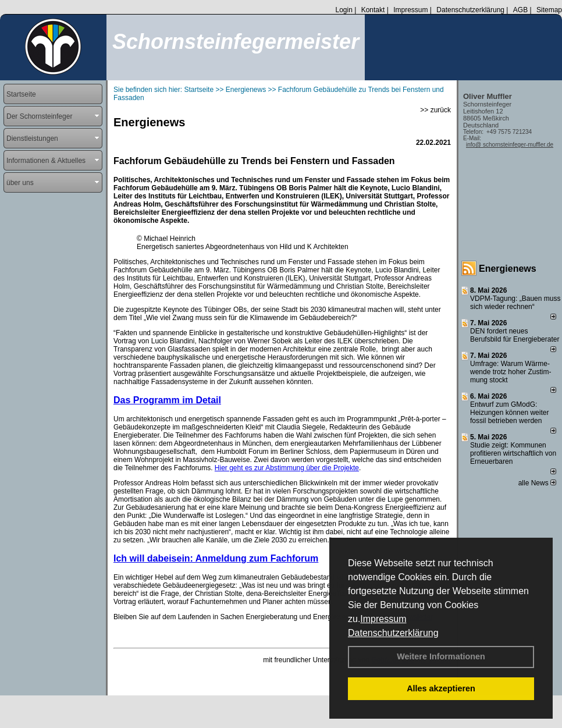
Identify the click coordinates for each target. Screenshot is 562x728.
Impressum (383, 619)
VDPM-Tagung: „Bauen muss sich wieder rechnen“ (515, 303)
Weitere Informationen (441, 656)
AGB (520, 10)
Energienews (508, 269)
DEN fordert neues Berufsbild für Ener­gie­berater (515, 335)
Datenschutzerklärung (393, 633)
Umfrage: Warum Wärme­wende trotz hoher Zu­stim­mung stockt (511, 372)
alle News (537, 483)
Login (344, 10)
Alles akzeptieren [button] (441, 688)
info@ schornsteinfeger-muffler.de (510, 145)
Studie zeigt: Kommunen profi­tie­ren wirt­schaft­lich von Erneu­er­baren (513, 453)
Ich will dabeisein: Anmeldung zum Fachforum (216, 558)
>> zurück (435, 110)
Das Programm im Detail (167, 400)
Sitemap (549, 10)
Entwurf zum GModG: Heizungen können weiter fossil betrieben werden (509, 413)
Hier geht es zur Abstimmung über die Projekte (287, 468)
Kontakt (373, 10)
